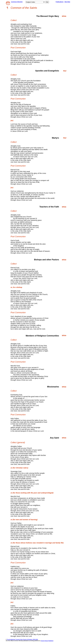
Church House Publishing (47, 641)
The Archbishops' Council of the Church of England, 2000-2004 (22, 639)
